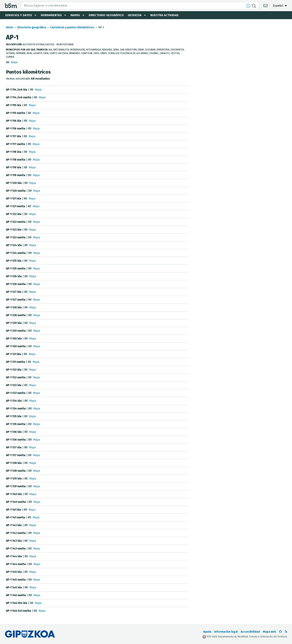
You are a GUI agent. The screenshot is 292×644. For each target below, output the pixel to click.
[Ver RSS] (286, 632)
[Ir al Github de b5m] (280, 632)
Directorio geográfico (111, 15)
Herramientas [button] (54, 15)
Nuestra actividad (172, 15)
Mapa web (269, 632)
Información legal (226, 632)
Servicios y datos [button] (19, 15)
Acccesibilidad (250, 632)
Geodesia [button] (141, 15)
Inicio (10, 27)
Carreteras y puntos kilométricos (72, 27)
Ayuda (207, 632)
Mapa (14, 62)
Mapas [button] (79, 15)
